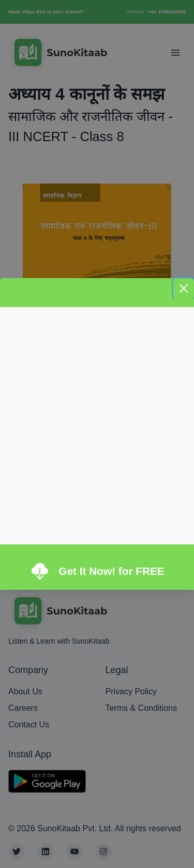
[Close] (184, 288)
